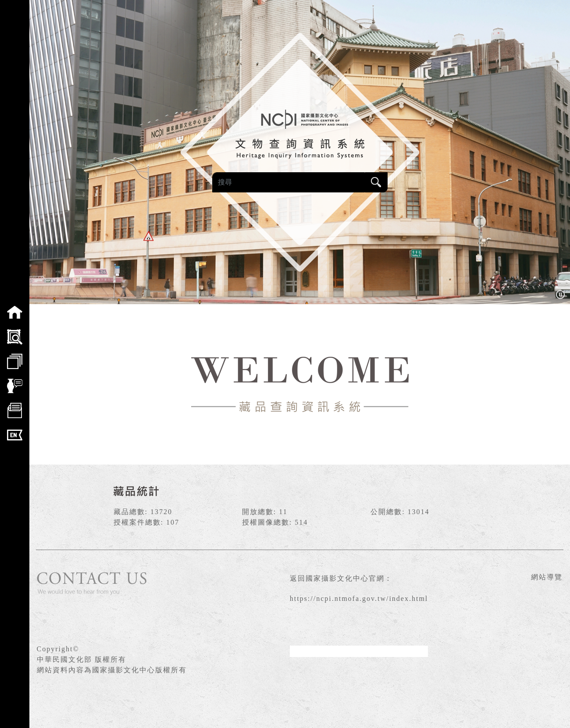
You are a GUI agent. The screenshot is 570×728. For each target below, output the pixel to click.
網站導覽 (547, 577)
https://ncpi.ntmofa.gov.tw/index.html (359, 598)
